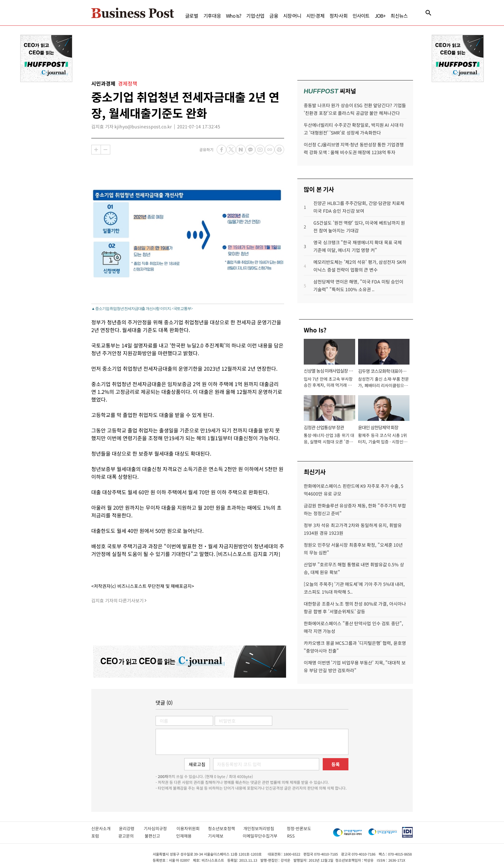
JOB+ (380, 16)
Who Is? (234, 16)
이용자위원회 (192, 828)
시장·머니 (292, 16)
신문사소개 (105, 828)
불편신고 (157, 836)
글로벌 (192, 16)
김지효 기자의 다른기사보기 (117, 600)
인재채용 (189, 836)
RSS (291, 836)
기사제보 (222, 836)
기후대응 (212, 16)
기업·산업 (255, 16)
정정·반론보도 (299, 828)
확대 (96, 150)
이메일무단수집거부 (262, 836)
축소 (105, 150)
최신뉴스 (399, 16)
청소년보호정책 (226, 828)
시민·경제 (315, 16)
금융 (274, 16)
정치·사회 (338, 16)
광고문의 (128, 836)
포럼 (101, 836)
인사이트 (361, 16)
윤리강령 (131, 828)
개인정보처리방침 (265, 828)
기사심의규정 (160, 828)
